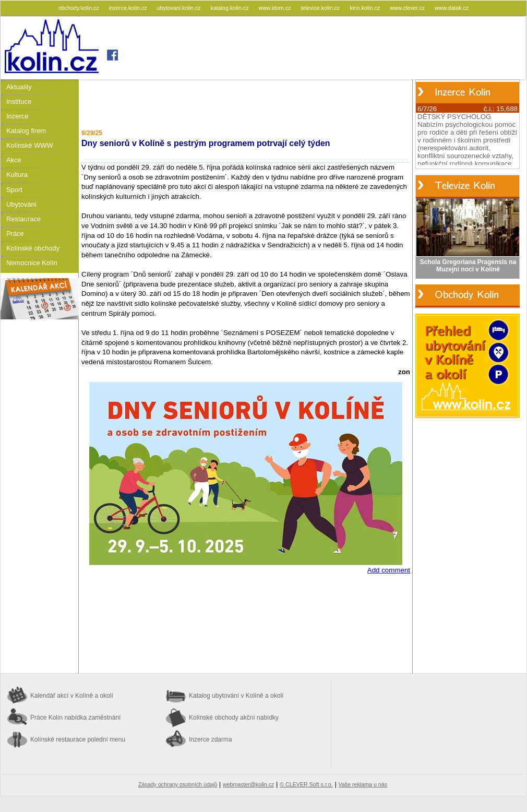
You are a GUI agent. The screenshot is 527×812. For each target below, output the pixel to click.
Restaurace (23, 219)
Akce (14, 160)
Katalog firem (26, 131)
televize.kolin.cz (321, 8)
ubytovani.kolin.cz (180, 8)
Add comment (389, 570)
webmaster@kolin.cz (248, 784)
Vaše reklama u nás (363, 784)
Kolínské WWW (30, 145)
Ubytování (21, 204)
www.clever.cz (408, 8)
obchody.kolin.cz (80, 8)
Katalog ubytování (236, 696)
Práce (15, 234)
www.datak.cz (452, 8)
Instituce (19, 102)
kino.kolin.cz (366, 8)
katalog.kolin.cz (231, 8)
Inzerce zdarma (211, 739)
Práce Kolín (75, 718)
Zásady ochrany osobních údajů (178, 784)
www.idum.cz (275, 8)
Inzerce (17, 116)
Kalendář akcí (72, 696)
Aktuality (19, 87)
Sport (14, 190)
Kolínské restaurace (78, 739)
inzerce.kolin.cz (129, 8)
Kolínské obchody (33, 248)
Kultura (17, 175)
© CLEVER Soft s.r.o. (306, 784)
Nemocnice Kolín (32, 263)
